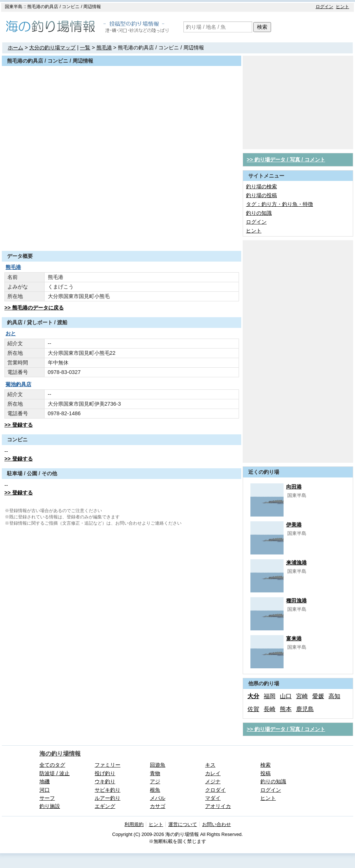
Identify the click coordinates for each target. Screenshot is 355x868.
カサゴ (158, 806)
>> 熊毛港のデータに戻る (34, 308)
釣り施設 (50, 806)
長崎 (270, 709)
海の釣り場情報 (60, 754)
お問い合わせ (217, 824)
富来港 (294, 638)
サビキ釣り (108, 790)
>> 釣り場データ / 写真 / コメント (286, 160)
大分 (253, 696)
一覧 (85, 48)
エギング (105, 806)
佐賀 (253, 709)
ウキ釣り (105, 781)
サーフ (47, 798)
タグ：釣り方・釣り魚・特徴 (280, 204)
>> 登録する (19, 425)
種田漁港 (296, 601)
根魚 (155, 790)
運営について (183, 824)
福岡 (270, 696)
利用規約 (134, 824)
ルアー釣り (108, 798)
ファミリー (108, 765)
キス (210, 765)
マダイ (213, 798)
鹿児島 (305, 709)
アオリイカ (218, 806)
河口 (45, 790)
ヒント (342, 7)
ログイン (324, 7)
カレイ (213, 773)
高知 (334, 696)
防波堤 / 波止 (55, 773)
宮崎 (302, 696)
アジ (155, 781)
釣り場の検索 (261, 186)
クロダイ (215, 790)
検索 (262, 27)
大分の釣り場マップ (52, 48)
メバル (158, 798)
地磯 (45, 781)
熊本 (286, 709)
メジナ (213, 781)
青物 (155, 773)
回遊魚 (158, 765)
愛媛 (318, 696)
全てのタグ (52, 765)
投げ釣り (105, 773)
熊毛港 (104, 48)
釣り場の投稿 (261, 195)
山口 (286, 696)
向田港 (294, 487)
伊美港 (294, 525)
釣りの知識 (259, 213)
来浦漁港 (296, 563)
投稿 (266, 773)
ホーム (15, 48)
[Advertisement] (122, 233)
